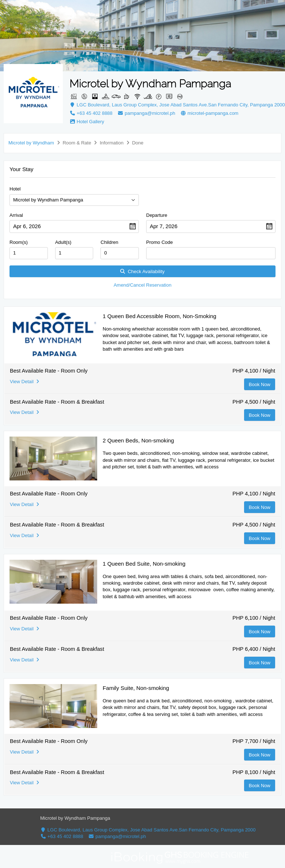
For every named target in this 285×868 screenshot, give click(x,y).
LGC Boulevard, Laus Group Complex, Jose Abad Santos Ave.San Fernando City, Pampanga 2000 (177, 105)
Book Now (260, 384)
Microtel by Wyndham (31, 143)
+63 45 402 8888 (92, 113)
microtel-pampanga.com (209, 113)
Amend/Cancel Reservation (142, 285)
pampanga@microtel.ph (146, 113)
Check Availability (142, 271)
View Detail (24, 382)
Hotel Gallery (87, 122)
